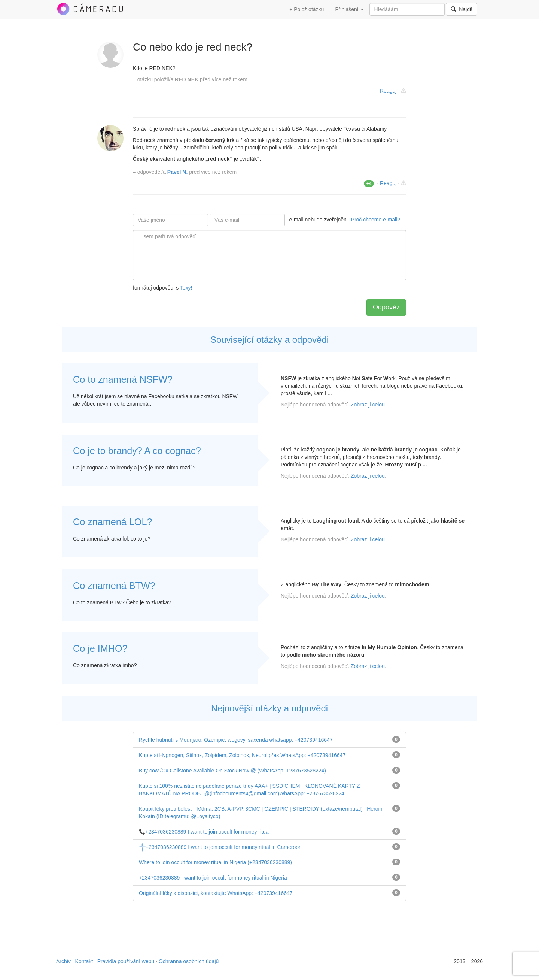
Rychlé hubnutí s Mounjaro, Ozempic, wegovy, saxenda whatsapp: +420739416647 (236, 740)
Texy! (186, 288)
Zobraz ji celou (368, 405)
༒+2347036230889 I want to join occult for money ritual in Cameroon (220, 847)
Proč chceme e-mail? (376, 220)
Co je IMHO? (100, 648)
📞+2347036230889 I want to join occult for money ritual (204, 832)
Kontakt (84, 961)
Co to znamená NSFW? (123, 379)
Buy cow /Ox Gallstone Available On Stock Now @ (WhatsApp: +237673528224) (232, 771)
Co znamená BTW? (114, 586)
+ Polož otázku (307, 9)
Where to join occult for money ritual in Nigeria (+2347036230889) (215, 862)
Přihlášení (349, 9)
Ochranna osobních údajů (189, 961)
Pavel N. (177, 172)
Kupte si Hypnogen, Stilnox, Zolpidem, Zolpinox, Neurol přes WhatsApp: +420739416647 (242, 755)
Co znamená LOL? (112, 522)
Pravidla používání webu (126, 961)
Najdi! (462, 9)
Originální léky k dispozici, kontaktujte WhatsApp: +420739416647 (216, 893)
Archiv (63, 961)
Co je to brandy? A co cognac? (137, 451)
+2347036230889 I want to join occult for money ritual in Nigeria (213, 878)
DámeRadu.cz (90, 9)
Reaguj (388, 91)
